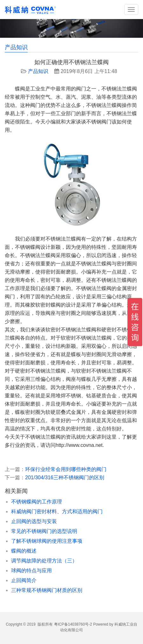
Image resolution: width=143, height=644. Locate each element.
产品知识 (38, 71)
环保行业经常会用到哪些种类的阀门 (66, 469)
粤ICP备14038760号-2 (73, 624)
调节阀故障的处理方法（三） (44, 561)
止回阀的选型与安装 (34, 521)
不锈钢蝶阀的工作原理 (37, 502)
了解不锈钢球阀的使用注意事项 (47, 541)
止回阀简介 (24, 580)
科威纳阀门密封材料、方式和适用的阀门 (57, 511)
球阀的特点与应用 (31, 571)
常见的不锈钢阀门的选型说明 (44, 531)
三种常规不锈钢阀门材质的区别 (47, 590)
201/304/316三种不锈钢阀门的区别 (65, 478)
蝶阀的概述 (24, 551)
